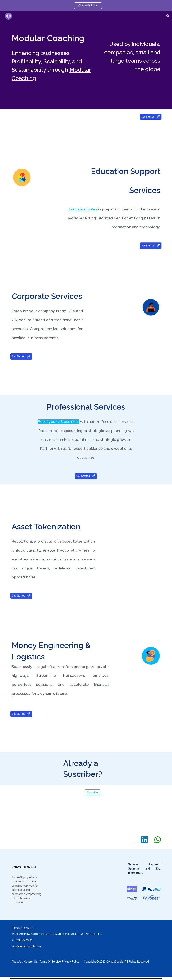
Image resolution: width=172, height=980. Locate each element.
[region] (86, 6)
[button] (168, 16)
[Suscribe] (92, 792)
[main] (54, 38)
